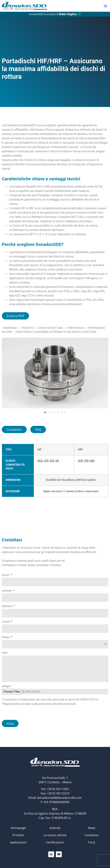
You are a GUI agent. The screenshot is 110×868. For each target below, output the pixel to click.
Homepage (10, 328)
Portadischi (76, 328)
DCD (40, 461)
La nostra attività (55, 835)
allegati (7, 686)
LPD (46, 461)
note (5, 653)
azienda (7, 591)
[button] (105, 6)
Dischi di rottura (51, 328)
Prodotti (28, 328)
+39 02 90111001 (58, 789)
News (92, 828)
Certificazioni (55, 842)
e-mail (6, 622)
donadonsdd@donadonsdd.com (59, 798)
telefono (8, 606)
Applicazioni (18, 842)
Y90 (86, 461)
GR (57, 461)
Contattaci (92, 835)
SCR (80, 461)
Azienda (55, 828)
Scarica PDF (15, 316)
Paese (6, 637)
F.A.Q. (92, 842)
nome (6, 575)
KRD (92, 461)
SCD (52, 461)
